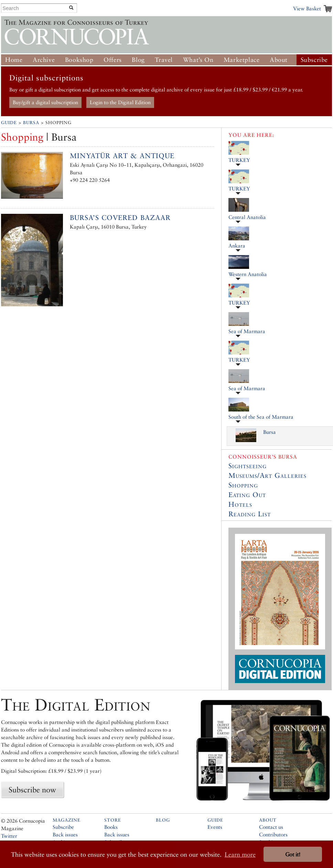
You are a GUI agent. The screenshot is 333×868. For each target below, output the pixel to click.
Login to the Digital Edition (120, 102)
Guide (9, 123)
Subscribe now (32, 790)
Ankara (237, 246)
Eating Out (247, 495)
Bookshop (79, 60)
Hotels (240, 504)
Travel (164, 60)
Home (14, 60)
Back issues (65, 834)
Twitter (9, 836)
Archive (44, 60)
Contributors (273, 834)
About (279, 60)
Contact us (271, 827)
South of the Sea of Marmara (261, 417)
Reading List (250, 514)
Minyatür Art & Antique (122, 156)
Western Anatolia (248, 274)
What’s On (198, 60)
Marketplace (242, 60)
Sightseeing (248, 466)
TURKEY (239, 160)
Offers (113, 60)
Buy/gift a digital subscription (45, 102)
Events (215, 827)
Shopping (243, 485)
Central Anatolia (247, 217)
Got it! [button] (293, 854)
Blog (138, 60)
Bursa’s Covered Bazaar (120, 218)
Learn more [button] (240, 854)
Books (111, 827)
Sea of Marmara (247, 331)
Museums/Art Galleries (267, 475)
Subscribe (314, 60)
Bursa (31, 123)
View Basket (307, 8)
